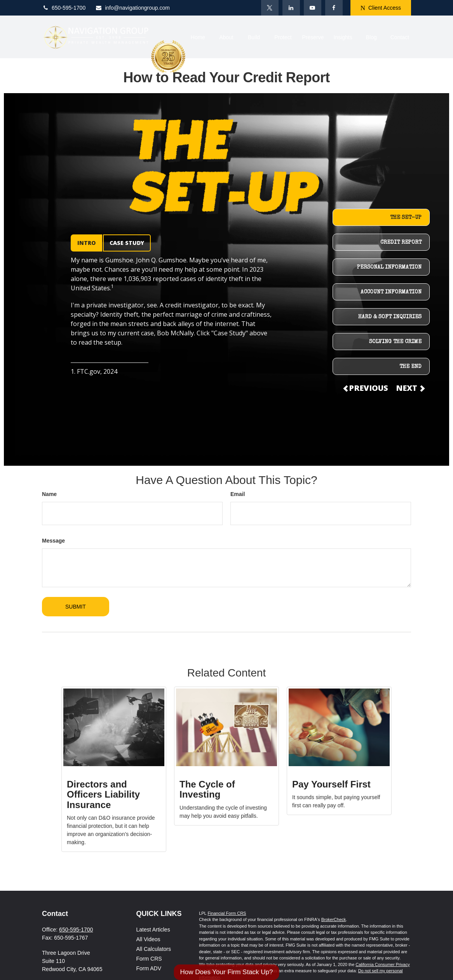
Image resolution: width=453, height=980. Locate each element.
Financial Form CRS (227, 913)
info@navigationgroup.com (132, 8)
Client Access (381, 8)
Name (49, 494)
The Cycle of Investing (207, 789)
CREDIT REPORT (401, 243)
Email (238, 494)
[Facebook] (334, 8)
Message (53, 541)
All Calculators (154, 949)
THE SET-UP (406, 218)
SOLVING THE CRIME (395, 342)
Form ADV (149, 968)
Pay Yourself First (331, 784)
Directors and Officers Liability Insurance (103, 794)
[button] (198, 37)
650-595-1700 (64, 8)
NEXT (410, 388)
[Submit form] (76, 607)
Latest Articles (153, 930)
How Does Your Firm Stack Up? (226, 972)
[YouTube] (313, 8)
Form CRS (149, 959)
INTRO (86, 243)
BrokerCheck (334, 919)
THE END (410, 367)
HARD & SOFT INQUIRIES (390, 317)
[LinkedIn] (291, 8)
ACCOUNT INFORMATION (391, 292)
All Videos (148, 939)
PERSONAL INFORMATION (389, 267)
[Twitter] (270, 8)
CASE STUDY (127, 243)
